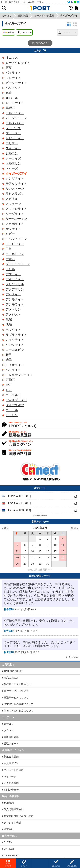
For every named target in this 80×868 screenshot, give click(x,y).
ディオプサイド (16, 400)
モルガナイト (15, 113)
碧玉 (9, 355)
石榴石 (10, 380)
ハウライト (13, 370)
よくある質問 (11, 783)
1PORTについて (13, 671)
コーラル (12, 410)
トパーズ (12, 168)
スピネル (12, 199)
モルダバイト (15, 123)
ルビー (10, 234)
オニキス (12, 58)
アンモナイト (15, 299)
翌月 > (75, 528)
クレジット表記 (12, 823)
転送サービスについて (16, 697)
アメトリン (13, 309)
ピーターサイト (16, 83)
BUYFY (8, 842)
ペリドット (13, 88)
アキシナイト (15, 279)
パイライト (13, 73)
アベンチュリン (16, 239)
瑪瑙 (9, 320)
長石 (9, 390)
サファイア (13, 229)
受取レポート (11, 744)
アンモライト (15, 304)
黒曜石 (10, 108)
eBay (8, 32)
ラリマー (12, 143)
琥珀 (9, 325)
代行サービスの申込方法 (17, 684)
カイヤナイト (15, 340)
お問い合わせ (11, 790)
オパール (12, 98)
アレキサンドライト (19, 375)
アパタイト (13, 294)
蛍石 (9, 385)
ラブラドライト (16, 335)
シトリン (12, 415)
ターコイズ (13, 158)
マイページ (10, 776)
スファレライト (16, 209)
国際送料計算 (11, 737)
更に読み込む (40, 43)
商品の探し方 (11, 678)
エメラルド (13, 395)
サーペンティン (16, 219)
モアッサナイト (16, 184)
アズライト (13, 274)
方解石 (10, 259)
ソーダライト (15, 214)
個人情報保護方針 (14, 809)
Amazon (24, 32)
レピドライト (15, 138)
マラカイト (13, 133)
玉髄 (9, 249)
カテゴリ (9, 724)
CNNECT (9, 849)
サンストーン (15, 189)
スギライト (13, 148)
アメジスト (13, 314)
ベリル (10, 269)
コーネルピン (15, 350)
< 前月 (6, 528)
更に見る (73, 657)
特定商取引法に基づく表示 (19, 816)
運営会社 (9, 829)
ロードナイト (15, 103)
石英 (9, 68)
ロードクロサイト (18, 63)
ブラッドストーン (18, 264)
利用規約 (9, 803)
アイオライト (15, 365)
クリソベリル (15, 284)
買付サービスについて (16, 691)
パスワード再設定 (14, 770)
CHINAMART (11, 855)
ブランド (9, 730)
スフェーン (13, 204)
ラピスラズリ (15, 194)
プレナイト (13, 78)
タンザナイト (15, 178)
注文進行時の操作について (19, 704)
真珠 (9, 93)
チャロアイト (15, 244)
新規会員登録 (11, 757)
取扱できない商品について (19, 711)
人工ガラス (13, 128)
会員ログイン (11, 763)
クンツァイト (15, 345)
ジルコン (12, 153)
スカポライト (15, 224)
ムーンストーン (16, 118)
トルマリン (13, 163)
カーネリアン (15, 254)
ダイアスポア (15, 405)
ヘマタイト (13, 330)
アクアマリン (15, 289)
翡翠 (9, 360)
